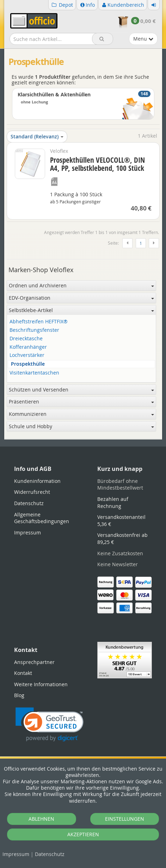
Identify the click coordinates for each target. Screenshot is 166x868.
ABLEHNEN (41, 819)
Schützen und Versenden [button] (81, 390)
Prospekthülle (28, 364)
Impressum (16, 854)
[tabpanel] (83, 439)
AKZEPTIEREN (83, 834)
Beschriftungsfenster (34, 330)
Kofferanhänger (28, 347)
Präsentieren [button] (81, 402)
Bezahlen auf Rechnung (113, 502)
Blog (19, 695)
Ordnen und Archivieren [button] (81, 285)
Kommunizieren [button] (81, 414)
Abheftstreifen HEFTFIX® (39, 322)
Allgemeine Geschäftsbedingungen (42, 518)
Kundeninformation (37, 481)
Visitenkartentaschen (34, 373)
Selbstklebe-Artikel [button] (81, 310)
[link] (50, 725)
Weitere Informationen (41, 684)
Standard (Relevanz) (37, 136)
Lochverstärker (27, 355)
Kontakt (23, 673)
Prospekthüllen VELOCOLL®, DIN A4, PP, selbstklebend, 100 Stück (97, 164)
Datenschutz (50, 854)
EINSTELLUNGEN (125, 819)
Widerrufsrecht (32, 492)
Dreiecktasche (26, 339)
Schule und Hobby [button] (81, 426)
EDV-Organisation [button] (81, 298)
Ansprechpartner (34, 662)
